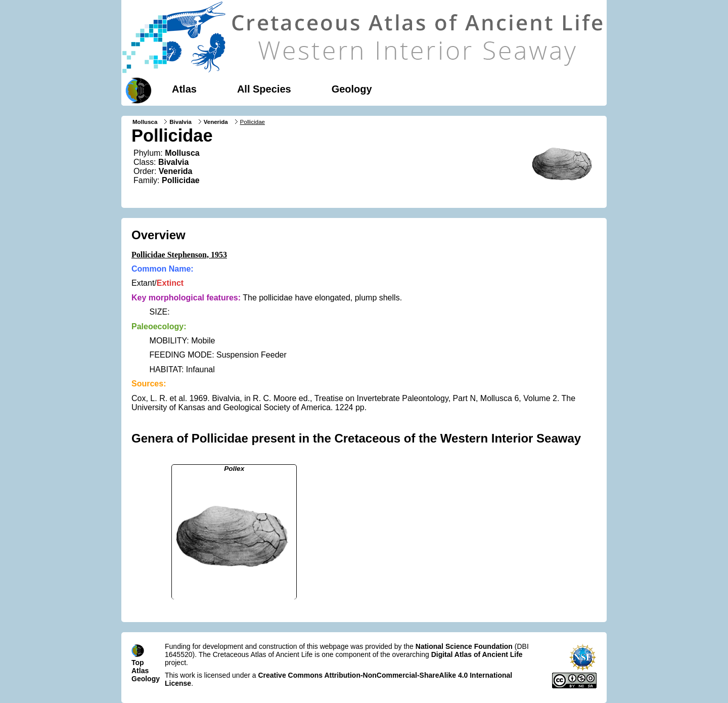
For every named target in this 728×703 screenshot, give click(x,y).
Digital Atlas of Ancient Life (477, 654)
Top (138, 663)
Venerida (216, 122)
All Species (264, 89)
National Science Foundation (464, 646)
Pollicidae (181, 180)
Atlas (184, 89)
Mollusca (145, 122)
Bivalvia (180, 122)
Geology (352, 89)
